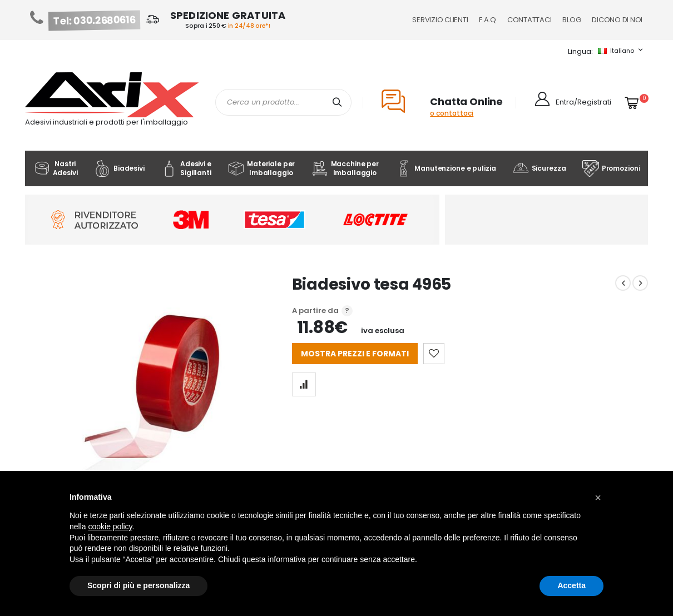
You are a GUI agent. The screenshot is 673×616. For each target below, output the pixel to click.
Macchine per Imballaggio (345, 168)
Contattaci (529, 20)
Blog (571, 20)
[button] (598, 498)
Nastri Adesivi (56, 168)
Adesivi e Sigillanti (186, 168)
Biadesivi (119, 168)
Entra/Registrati (583, 102)
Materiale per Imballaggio (261, 168)
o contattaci (452, 113)
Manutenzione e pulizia (445, 168)
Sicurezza (539, 168)
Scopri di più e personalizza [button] (138, 585)
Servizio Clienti (440, 20)
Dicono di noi (617, 20)
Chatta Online (466, 101)
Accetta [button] (571, 585)
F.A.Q (488, 20)
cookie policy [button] (110, 526)
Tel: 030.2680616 (95, 21)
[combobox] (283, 102)
